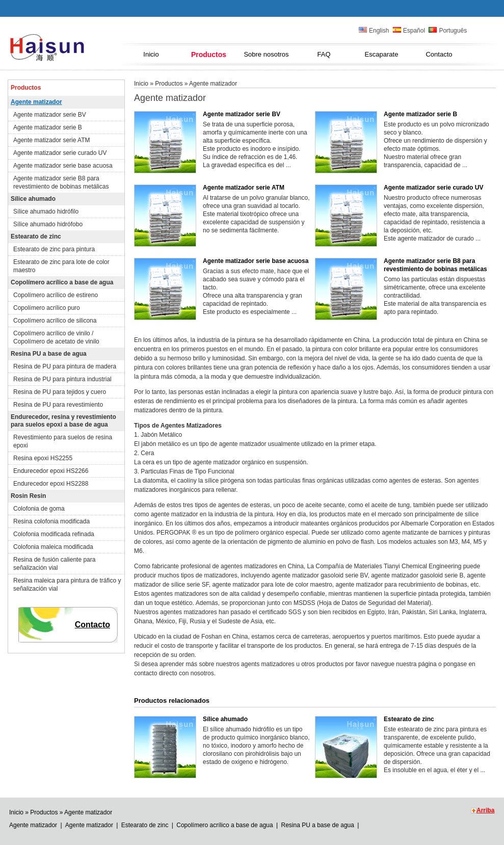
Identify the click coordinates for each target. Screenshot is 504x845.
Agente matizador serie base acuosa (63, 166)
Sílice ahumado (33, 199)
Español (409, 31)
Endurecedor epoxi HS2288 (51, 484)
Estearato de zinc (36, 236)
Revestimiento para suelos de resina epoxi (63, 441)
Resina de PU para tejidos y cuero (60, 392)
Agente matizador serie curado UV (60, 153)
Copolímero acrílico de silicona (55, 321)
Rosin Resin (28, 496)
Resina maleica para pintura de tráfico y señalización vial (67, 585)
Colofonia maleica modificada (53, 547)
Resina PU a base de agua (49, 354)
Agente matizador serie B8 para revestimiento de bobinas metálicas (61, 182)
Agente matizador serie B (48, 127)
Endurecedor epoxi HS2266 (51, 471)
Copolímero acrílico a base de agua (62, 282)
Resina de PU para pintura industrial (62, 379)
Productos (209, 55)
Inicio (151, 54)
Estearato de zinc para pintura (54, 249)
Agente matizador (36, 102)
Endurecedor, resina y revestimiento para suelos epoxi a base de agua (63, 421)
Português (448, 31)
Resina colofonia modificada (51, 521)
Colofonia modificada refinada (54, 534)
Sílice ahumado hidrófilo (46, 212)
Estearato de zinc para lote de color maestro (61, 266)
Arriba (485, 810)
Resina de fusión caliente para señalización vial (54, 564)
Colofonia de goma (39, 509)
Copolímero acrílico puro (47, 308)
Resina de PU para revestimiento (58, 405)
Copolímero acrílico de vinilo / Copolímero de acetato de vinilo (56, 337)
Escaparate (382, 54)
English (374, 31)
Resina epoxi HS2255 (43, 458)
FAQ (324, 54)
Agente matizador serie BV (50, 115)
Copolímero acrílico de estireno (56, 295)
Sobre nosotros (266, 54)
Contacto (439, 54)
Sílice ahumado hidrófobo (48, 224)
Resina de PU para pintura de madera (65, 366)
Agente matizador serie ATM (52, 140)
